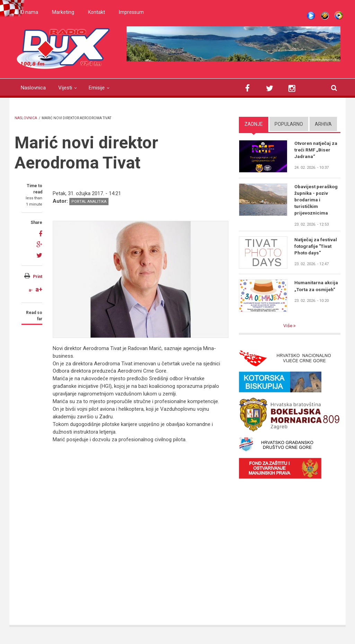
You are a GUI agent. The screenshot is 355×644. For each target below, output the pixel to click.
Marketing (63, 12)
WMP (339, 16)
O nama (29, 12)
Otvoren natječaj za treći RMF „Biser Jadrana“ (316, 150)
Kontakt (97, 12)
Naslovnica (33, 88)
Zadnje (254, 124)
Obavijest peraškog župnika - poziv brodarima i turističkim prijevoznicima (317, 200)
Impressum (131, 12)
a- (31, 290)
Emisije (97, 88)
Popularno (289, 124)
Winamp (325, 16)
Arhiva (323, 124)
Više (288, 327)
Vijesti (65, 88)
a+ (39, 289)
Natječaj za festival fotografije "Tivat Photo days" (316, 247)
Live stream (311, 16)
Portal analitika (89, 202)
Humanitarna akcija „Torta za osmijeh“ (317, 287)
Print (38, 277)
